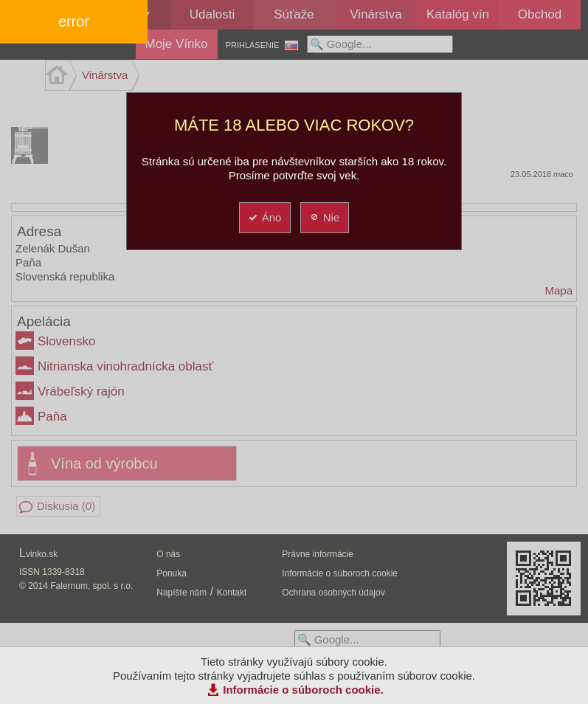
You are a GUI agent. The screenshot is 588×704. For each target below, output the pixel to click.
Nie (324, 217)
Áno (264, 217)
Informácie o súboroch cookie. (303, 690)
